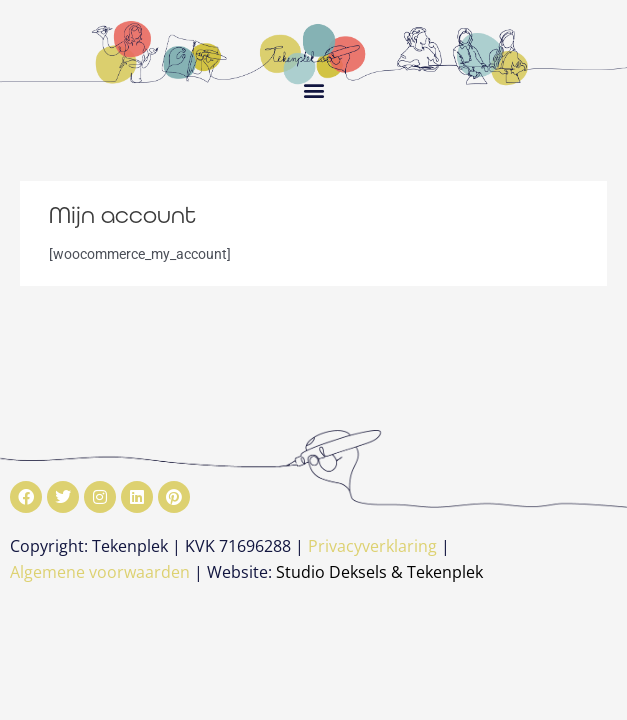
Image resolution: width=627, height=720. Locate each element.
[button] (313, 89)
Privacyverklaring (372, 546)
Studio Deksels (331, 572)
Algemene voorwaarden (100, 572)
